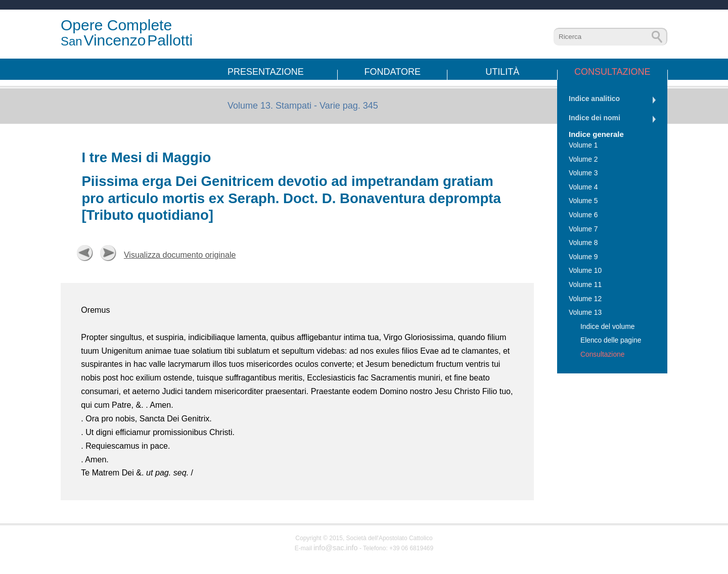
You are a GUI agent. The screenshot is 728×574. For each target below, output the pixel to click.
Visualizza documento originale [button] (180, 255)
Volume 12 (585, 299)
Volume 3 (583, 173)
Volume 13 (585, 313)
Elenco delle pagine (611, 340)
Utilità (502, 72)
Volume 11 (585, 285)
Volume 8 (583, 243)
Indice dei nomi (595, 118)
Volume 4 (583, 187)
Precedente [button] (85, 253)
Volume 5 (583, 201)
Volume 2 (583, 159)
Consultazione (612, 72)
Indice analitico (594, 99)
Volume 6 (583, 215)
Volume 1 (583, 145)
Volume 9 (583, 257)
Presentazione (266, 72)
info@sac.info (335, 548)
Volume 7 (583, 229)
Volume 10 (585, 271)
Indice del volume (607, 327)
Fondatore (393, 72)
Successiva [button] (108, 253)
